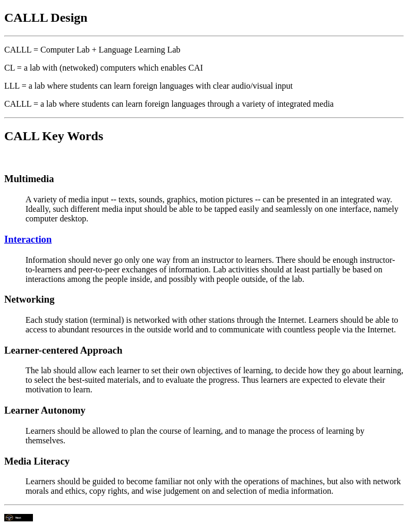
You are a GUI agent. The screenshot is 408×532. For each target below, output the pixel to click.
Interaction (28, 239)
